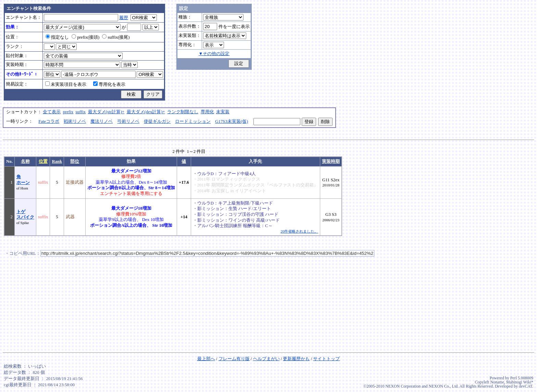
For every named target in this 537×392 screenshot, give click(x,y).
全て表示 (52, 112)
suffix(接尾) (116, 37)
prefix (68, 112)
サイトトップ (326, 359)
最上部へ (206, 359)
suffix (81, 112)
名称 (25, 161)
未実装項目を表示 (66, 84)
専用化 (207, 112)
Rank (57, 161)
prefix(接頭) (85, 37)
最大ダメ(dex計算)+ (146, 112)
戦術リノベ (75, 121)
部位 (75, 161)
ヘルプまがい (266, 359)
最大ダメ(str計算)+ (106, 112)
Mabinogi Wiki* (520, 382)
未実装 (223, 112)
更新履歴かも (296, 359)
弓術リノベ (128, 121)
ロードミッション (193, 121)
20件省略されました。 (299, 231)
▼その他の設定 (214, 54)
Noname (497, 382)
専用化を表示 (109, 84)
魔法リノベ (102, 121)
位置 (43, 161)
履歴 (124, 18)
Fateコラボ (49, 121)
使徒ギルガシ (157, 121)
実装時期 (331, 161)
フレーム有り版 (234, 359)
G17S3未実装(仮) (232, 121)
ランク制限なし (183, 112)
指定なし (57, 37)
